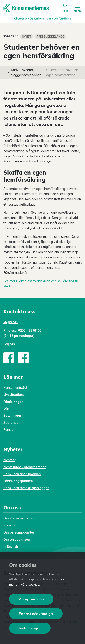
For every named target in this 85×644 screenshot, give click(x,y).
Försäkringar (13, 402)
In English (11, 546)
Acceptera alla (31, 599)
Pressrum (10, 525)
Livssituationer (15, 395)
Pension (9, 430)
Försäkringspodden (18, 481)
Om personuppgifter (19, 532)
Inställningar (30, 628)
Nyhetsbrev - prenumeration (25, 467)
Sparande (11, 423)
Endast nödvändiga (36, 614)
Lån (6, 409)
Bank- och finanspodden (22, 474)
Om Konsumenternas (19, 518)
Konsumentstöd (15, 388)
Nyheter (9, 460)
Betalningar (12, 416)
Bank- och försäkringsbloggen (26, 488)
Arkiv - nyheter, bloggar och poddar (25, 72)
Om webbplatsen (17, 539)
